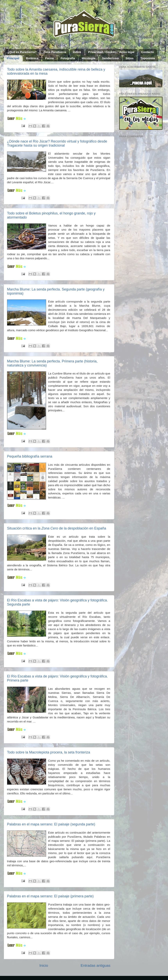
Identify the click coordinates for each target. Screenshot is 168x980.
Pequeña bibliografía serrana (30, 456)
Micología (88, 58)
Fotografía (68, 58)
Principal (13, 58)
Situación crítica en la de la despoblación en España (57, 528)
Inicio (44, 965)
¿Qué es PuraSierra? (22, 52)
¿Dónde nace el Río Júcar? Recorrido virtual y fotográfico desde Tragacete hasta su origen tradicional (57, 143)
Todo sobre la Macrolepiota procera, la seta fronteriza (49, 752)
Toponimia (148, 58)
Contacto (148, 52)
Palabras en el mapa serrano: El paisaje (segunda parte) (51, 824)
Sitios (130, 58)
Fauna (49, 58)
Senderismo (110, 58)
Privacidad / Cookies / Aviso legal (111, 52)
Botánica (32, 58)
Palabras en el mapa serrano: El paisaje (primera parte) (50, 896)
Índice (77, 52)
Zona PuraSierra (55, 52)
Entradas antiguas (96, 965)
